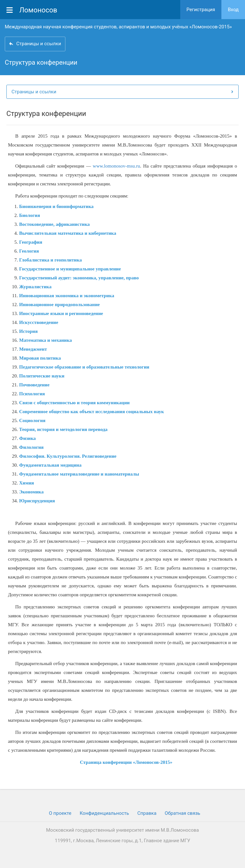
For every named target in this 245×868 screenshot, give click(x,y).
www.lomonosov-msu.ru (116, 166)
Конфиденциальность (104, 813)
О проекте (60, 813)
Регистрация (201, 10)
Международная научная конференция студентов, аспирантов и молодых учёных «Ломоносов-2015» (118, 27)
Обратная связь (182, 813)
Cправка (147, 813)
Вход (233, 10)
